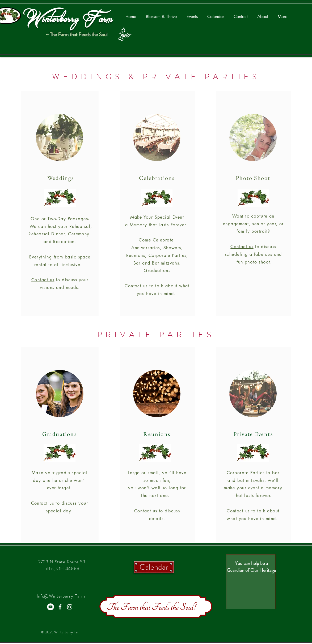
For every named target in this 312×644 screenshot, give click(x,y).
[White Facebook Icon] (60, 607)
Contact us (43, 280)
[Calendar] (154, 567)
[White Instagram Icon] (70, 607)
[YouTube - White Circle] (50, 607)
